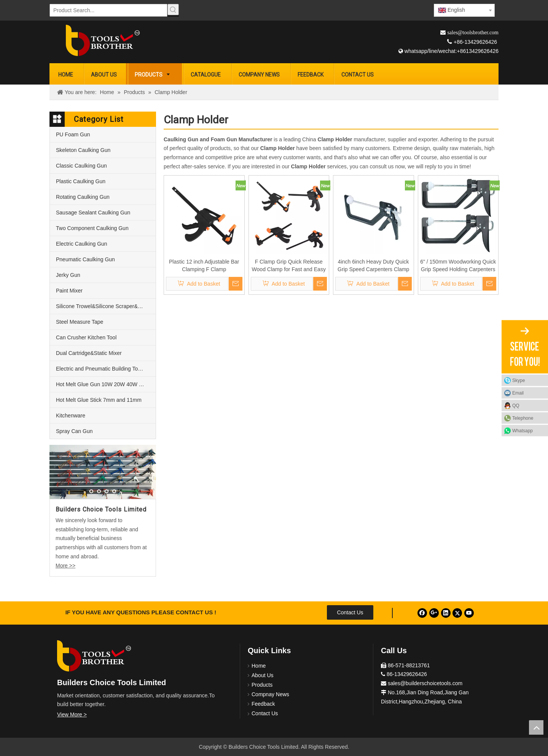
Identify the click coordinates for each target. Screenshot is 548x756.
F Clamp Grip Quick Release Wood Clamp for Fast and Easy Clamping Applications (289, 266)
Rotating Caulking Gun (83, 197)
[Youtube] (469, 613)
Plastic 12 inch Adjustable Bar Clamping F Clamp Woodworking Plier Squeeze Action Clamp (204, 266)
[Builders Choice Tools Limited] (103, 40)
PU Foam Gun (73, 134)
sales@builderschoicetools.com (425, 683)
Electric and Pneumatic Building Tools (100, 369)
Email (518, 393)
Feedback (263, 704)
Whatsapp (523, 430)
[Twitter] (457, 613)
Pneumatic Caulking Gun (85, 259)
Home (259, 666)
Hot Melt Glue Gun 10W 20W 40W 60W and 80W (106, 384)
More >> (65, 566)
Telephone (528, 418)
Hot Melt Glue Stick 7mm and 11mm (99, 400)
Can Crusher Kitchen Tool (86, 337)
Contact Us (350, 612)
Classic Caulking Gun (81, 166)
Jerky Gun (68, 275)
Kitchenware (71, 416)
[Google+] (434, 613)
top (536, 727)
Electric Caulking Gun (82, 244)
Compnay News (270, 694)
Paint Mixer (69, 291)
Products (262, 685)
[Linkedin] (446, 613)
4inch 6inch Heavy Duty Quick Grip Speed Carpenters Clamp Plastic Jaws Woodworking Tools (373, 266)
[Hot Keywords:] (173, 10)
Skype (519, 380)
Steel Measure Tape (80, 322)
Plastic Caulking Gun (81, 181)
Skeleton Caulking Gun (83, 150)
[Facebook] (422, 613)
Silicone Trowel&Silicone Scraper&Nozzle (105, 306)
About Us (263, 675)
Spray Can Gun (74, 431)
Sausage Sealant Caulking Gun (93, 213)
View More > (72, 714)
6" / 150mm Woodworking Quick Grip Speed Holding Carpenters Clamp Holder (458, 266)
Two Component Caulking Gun (92, 228)
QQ (516, 405)
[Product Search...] (108, 10)
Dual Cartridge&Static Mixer (89, 353)
